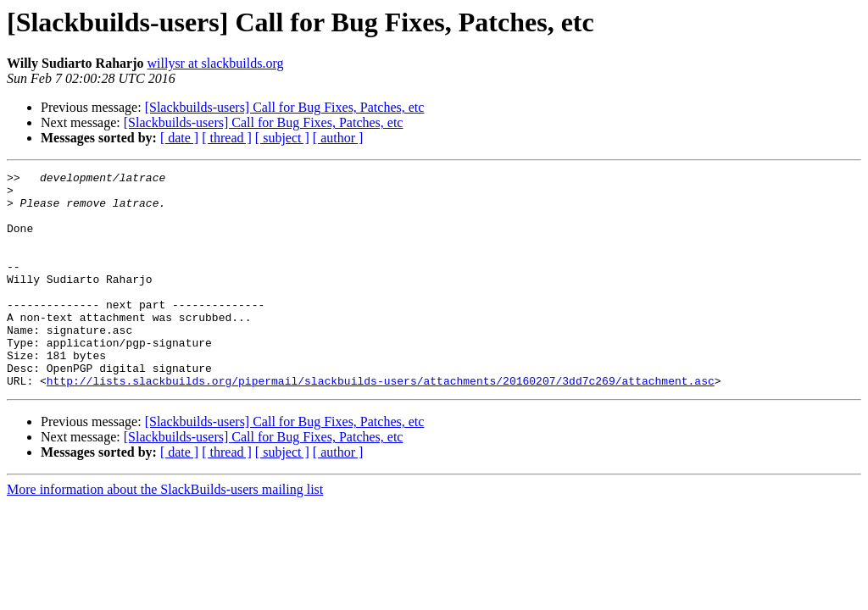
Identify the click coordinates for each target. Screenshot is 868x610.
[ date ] (179, 138)
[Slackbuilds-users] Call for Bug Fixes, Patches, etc (285, 107)
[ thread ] (227, 138)
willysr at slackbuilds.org (216, 63)
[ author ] (338, 138)
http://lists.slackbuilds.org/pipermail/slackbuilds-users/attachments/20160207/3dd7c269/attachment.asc (381, 424)
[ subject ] (282, 138)
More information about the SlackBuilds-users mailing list (165, 532)
